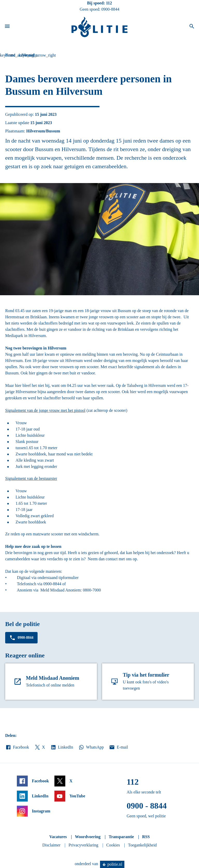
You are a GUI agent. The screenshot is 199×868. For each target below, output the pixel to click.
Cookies (113, 845)
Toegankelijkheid (142, 845)
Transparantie (121, 837)
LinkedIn (62, 747)
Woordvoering (88, 837)
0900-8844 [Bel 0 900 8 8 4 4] (110, 9)
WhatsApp (91, 747)
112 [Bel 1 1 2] (109, 3)
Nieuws (28, 55)
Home (10, 55)
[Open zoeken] (192, 27)
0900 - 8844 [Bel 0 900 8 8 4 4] (147, 806)
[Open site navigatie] (7, 27)
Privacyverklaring (84, 845)
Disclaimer (51, 845)
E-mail (118, 747)
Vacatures (58, 837)
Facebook (17, 747)
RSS (146, 837)
